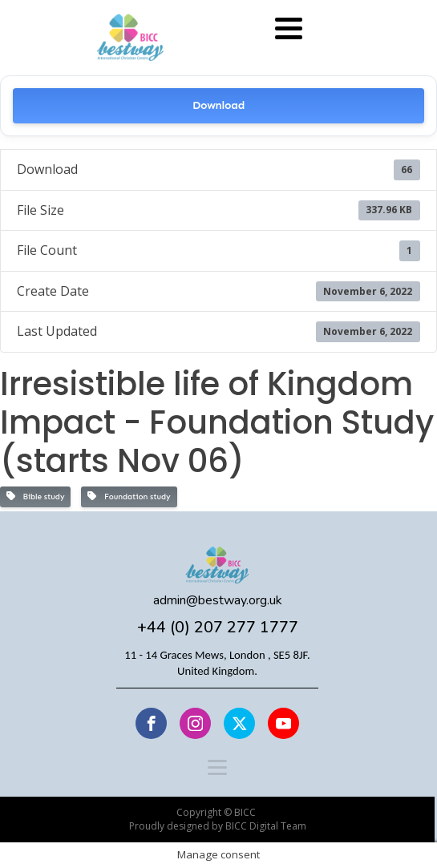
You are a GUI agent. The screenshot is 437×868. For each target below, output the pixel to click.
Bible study (35, 497)
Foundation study (129, 497)
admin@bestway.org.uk (218, 601)
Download (218, 105)
